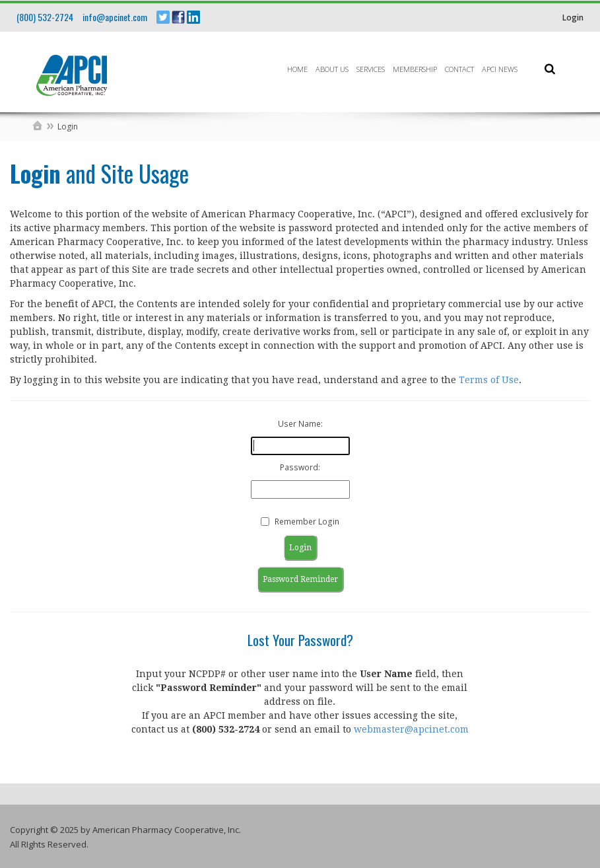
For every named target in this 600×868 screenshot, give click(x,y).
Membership (415, 69)
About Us (332, 69)
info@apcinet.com (115, 17)
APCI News (500, 69)
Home (297, 69)
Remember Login (307, 522)
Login (573, 18)
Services (371, 69)
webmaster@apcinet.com (411, 729)
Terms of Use (489, 380)
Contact (459, 69)
